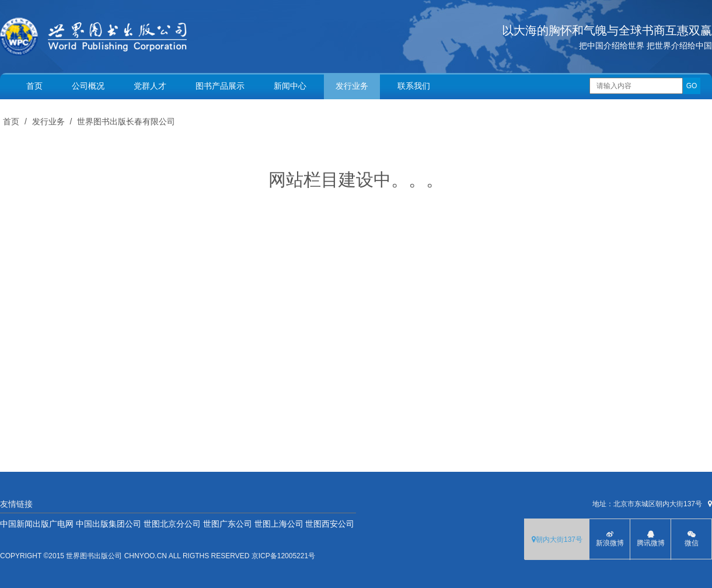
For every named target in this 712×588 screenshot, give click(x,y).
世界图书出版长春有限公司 (126, 121)
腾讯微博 (650, 539)
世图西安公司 (330, 524)
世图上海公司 (279, 524)
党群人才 (150, 86)
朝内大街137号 (557, 540)
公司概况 (88, 86)
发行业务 (352, 86)
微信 (691, 539)
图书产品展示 (220, 86)
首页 (34, 86)
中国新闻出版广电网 (37, 524)
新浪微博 (610, 539)
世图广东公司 (228, 524)
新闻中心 (290, 86)
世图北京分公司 (172, 524)
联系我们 (414, 86)
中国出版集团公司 (109, 524)
